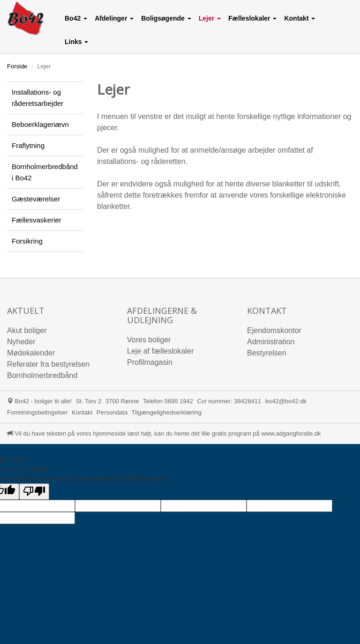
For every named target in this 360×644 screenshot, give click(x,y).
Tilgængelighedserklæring (167, 412)
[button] (76, 18)
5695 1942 (178, 401)
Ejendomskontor (274, 330)
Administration (271, 342)
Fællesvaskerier (37, 220)
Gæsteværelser (36, 199)
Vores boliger (149, 340)
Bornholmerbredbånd (42, 375)
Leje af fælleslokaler (160, 351)
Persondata (112, 412)
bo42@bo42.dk (286, 401)
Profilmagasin (150, 362)
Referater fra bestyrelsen (48, 364)
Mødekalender (31, 353)
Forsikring (27, 241)
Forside (17, 66)
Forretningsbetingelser (37, 412)
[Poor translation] (34, 492)
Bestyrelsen (267, 353)
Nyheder (21, 342)
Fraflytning (28, 145)
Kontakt (82, 412)
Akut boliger (27, 330)
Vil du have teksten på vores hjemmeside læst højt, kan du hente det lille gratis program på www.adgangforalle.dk (164, 433)
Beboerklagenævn (40, 124)
